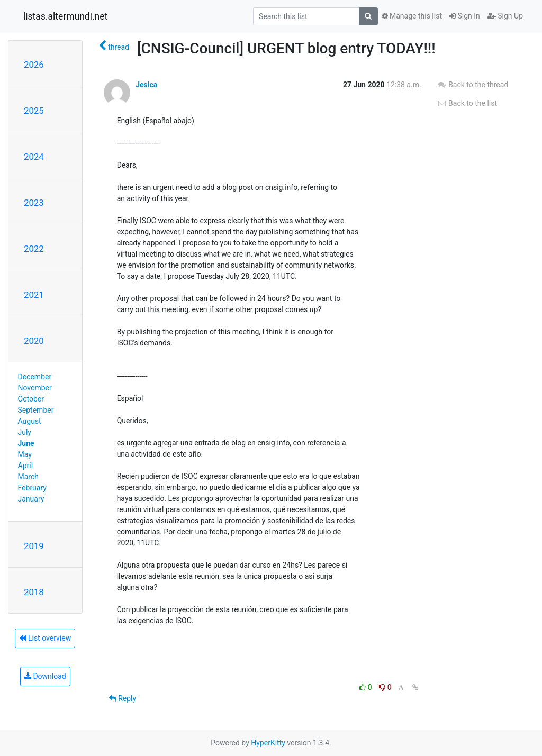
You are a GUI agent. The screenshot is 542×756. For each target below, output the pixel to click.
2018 (34, 592)
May (25, 454)
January (31, 499)
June (26, 443)
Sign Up (505, 16)
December (35, 377)
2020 (34, 341)
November (35, 388)
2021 (34, 295)
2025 (34, 111)
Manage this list (412, 16)
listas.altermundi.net (65, 16)
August (30, 421)
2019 (34, 546)
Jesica (146, 85)
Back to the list (467, 103)
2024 (34, 157)
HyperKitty (268, 743)
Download (45, 676)
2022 (34, 249)
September (36, 410)
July (25, 432)
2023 (34, 203)
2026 (34, 65)
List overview (45, 638)
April (26, 466)
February (32, 488)
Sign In (465, 16)
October (31, 399)
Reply (123, 698)
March (29, 477)
